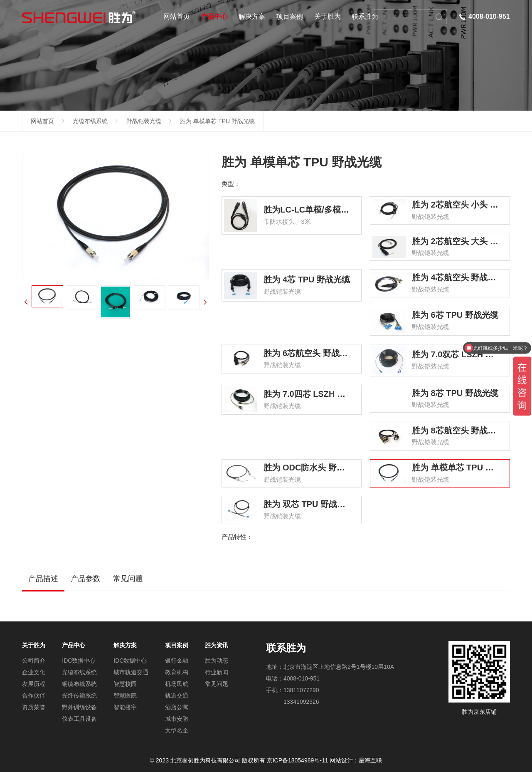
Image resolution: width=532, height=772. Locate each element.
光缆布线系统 (90, 121)
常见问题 (128, 579)
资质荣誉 (34, 707)
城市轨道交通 (131, 672)
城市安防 (177, 719)
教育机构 (177, 672)
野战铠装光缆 (144, 121)
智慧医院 (125, 695)
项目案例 (290, 16)
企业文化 (34, 672)
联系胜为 (365, 16)
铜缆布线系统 (79, 684)
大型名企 (177, 730)
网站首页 (177, 16)
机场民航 (177, 684)
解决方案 (252, 16)
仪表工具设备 (79, 719)
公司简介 (34, 661)
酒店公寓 (177, 707)
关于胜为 (328, 16)
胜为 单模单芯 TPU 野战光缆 (217, 121)
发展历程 (34, 684)
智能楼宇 (125, 707)
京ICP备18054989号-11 (298, 760)
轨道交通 (177, 695)
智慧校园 (125, 684)
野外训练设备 (79, 707)
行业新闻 (217, 672)
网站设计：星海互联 (356, 760)
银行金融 (177, 661)
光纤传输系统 (79, 695)
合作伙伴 (34, 695)
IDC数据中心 (79, 661)
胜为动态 (217, 661)
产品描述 (43, 579)
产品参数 (86, 579)
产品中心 (214, 16)
